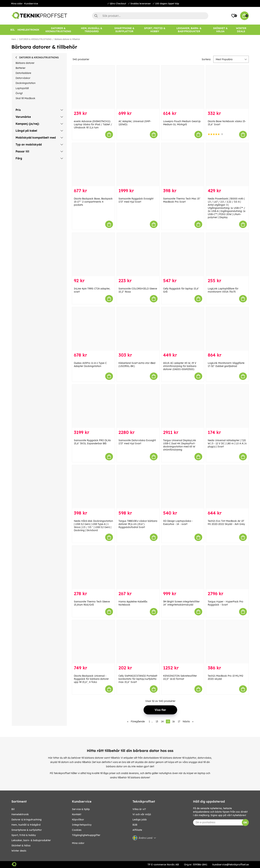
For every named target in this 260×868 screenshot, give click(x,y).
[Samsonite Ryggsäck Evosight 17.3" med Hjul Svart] (138, 165)
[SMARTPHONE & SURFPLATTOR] (124, 30)
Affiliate (137, 830)
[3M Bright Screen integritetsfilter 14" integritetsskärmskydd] (183, 567)
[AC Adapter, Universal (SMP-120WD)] (138, 87)
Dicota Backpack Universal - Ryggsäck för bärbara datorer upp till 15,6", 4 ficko (91, 679)
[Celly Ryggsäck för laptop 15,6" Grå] (183, 254)
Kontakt (77, 814)
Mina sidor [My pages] (78, 843)
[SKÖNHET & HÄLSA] (220, 30)
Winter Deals (241, 30)
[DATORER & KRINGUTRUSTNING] (58, 30)
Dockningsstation (26, 83)
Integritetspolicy (82, 825)
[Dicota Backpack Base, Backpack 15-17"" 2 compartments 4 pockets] (93, 165)
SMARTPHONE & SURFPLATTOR (27, 830)
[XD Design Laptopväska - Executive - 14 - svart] (183, 487)
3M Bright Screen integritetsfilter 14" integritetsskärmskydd (181, 603)
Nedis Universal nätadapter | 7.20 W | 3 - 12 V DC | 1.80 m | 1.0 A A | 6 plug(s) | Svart (227, 443)
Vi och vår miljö (142, 814)
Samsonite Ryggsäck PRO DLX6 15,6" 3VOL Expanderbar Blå (92, 442)
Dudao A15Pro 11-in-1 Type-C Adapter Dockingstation (90, 365)
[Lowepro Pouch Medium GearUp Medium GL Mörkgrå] (183, 87)
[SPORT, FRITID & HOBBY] (155, 30)
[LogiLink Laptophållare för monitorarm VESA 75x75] (227, 254)
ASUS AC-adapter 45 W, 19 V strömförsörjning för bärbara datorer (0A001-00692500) (180, 366)
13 (157, 721)
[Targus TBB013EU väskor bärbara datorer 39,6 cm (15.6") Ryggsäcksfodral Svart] (138, 487)
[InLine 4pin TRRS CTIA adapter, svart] (93, 254)
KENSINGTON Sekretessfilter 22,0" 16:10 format (180, 677)
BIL (13, 809)
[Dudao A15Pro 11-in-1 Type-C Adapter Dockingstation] (93, 329)
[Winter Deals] (241, 30)
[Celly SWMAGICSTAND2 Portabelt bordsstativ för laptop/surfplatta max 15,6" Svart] (138, 642)
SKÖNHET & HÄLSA (21, 846)
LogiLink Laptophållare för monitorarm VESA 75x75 (223, 290)
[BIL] (13, 30)
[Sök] (150, 16)
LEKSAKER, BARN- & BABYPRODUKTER (31, 840)
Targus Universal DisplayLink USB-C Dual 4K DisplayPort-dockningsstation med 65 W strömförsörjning (180, 445)
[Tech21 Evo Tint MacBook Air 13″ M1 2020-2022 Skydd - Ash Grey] (227, 487)
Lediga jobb (140, 820)
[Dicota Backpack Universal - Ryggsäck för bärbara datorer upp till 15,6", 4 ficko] (93, 642)
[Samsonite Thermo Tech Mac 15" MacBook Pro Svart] (183, 165)
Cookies (77, 830)
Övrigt (19, 93)
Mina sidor (17, 3)
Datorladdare (23, 73)
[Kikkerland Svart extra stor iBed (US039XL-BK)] (138, 329)
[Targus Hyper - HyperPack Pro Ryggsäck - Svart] (227, 567)
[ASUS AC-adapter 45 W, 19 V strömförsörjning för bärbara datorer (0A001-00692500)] (183, 329)
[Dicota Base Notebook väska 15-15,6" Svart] (227, 87)
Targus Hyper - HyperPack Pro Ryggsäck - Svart (225, 603)
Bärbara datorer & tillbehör (67, 39)
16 (174, 721)
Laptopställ (22, 88)
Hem (14, 39)
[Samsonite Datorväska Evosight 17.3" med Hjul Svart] (138, 406)
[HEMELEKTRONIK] (28, 30)
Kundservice (31, 3)
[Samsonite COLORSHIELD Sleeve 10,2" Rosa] (138, 254)
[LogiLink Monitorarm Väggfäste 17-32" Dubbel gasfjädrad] (227, 329)
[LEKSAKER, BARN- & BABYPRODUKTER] (189, 30)
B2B (135, 825)
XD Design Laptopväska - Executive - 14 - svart (178, 522)
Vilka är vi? (139, 809)
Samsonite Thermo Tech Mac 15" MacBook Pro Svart (182, 200)
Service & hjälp (81, 809)
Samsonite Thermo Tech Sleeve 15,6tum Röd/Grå (92, 603)
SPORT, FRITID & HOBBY (24, 835)
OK (245, 822)
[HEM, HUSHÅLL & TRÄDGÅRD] (92, 30)
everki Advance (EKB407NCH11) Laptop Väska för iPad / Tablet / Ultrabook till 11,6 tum (93, 124)
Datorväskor (23, 78)
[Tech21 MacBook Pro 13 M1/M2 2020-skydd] (227, 642)
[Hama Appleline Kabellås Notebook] (138, 567)
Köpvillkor (78, 820)
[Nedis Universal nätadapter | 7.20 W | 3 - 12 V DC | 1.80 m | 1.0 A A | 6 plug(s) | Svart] (227, 406)
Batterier (20, 68)
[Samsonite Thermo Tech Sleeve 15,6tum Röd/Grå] (93, 567)
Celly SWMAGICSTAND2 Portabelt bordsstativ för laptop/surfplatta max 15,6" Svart (138, 679)
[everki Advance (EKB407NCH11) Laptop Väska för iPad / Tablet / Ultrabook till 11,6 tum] (93, 87)
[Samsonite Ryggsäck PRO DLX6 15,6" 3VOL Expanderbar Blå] (93, 406)
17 (179, 721)
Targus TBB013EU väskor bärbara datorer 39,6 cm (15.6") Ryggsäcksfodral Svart (138, 524)
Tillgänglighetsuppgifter (86, 835)
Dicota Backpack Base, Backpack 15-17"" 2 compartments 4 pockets (93, 202)
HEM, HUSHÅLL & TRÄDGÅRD (26, 825)
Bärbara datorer (25, 63)
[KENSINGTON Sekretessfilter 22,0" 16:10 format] (183, 642)
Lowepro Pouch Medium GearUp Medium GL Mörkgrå (182, 123)
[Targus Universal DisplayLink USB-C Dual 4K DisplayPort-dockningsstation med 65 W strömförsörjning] (183, 406)
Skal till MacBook (25, 98)
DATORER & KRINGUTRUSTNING (35, 39)
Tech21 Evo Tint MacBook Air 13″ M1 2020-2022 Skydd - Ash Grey (226, 522)
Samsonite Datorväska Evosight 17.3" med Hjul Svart (137, 442)
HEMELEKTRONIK (20, 814)
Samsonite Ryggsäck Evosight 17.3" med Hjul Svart (136, 200)
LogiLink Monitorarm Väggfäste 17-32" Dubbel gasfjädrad (226, 365)
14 (162, 721)
